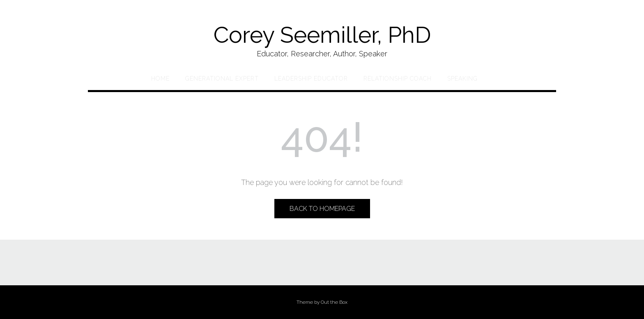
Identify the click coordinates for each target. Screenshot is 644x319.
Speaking (462, 79)
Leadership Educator (311, 79)
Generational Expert (222, 79)
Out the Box (334, 302)
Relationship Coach (398, 79)
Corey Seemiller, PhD (322, 35)
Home (160, 79)
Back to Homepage (322, 209)
